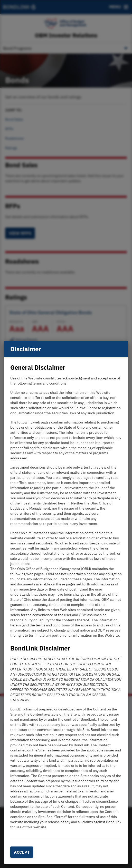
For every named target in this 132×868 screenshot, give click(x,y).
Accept (22, 852)
